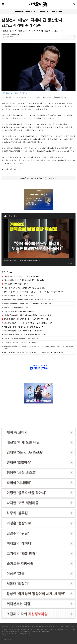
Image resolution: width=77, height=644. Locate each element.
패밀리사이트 (7, 639)
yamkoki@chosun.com (16, 34)
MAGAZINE (57, 11)
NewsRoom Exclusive (25, 11)
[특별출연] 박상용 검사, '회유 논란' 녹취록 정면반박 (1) (22, 260)
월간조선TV (43, 11)
